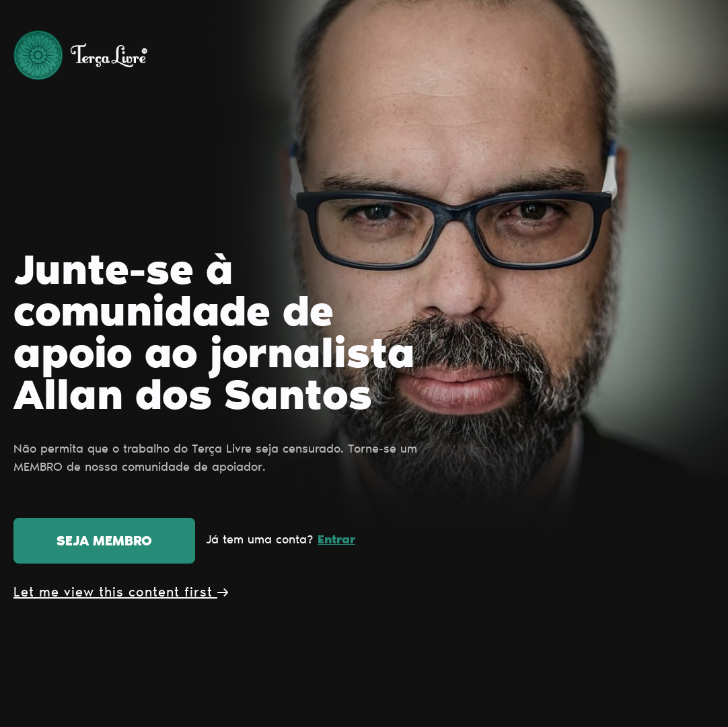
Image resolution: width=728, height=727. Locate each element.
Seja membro (104, 542)
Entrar (336, 541)
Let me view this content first (121, 593)
